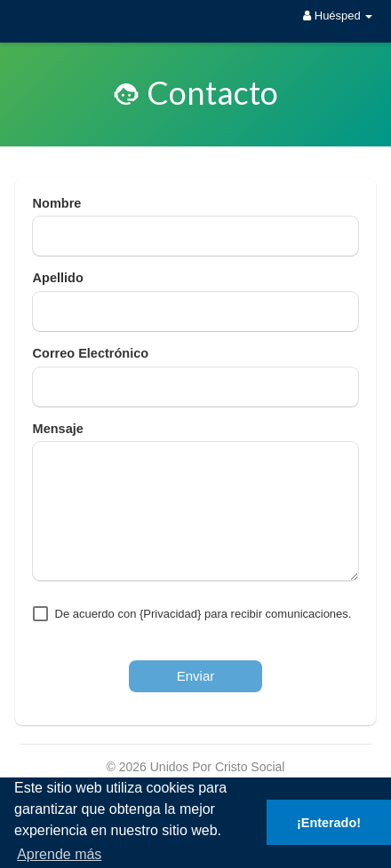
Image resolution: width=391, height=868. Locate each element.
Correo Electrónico (91, 353)
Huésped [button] (338, 16)
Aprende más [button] (59, 854)
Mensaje (58, 429)
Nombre (57, 203)
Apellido (58, 278)
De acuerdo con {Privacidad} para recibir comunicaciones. (203, 614)
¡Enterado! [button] (329, 823)
